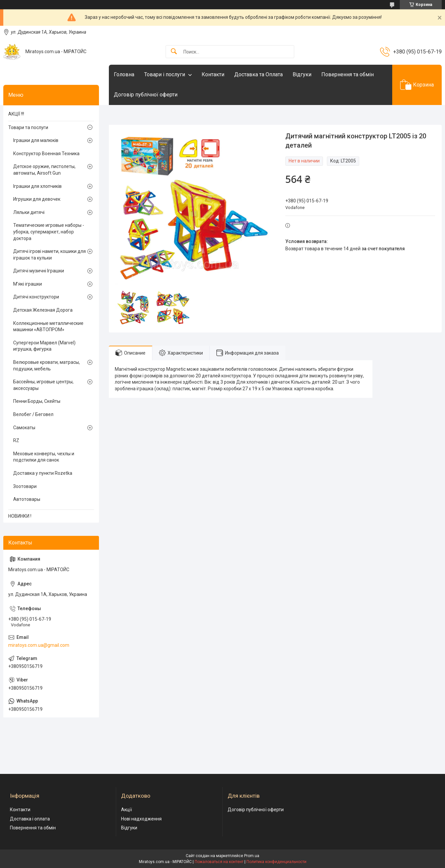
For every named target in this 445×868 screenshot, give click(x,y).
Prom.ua (252, 856)
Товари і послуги (165, 74)
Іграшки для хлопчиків (37, 186)
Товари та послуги (28, 127)
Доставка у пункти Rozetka (43, 473)
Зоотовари (25, 486)
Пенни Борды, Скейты (37, 401)
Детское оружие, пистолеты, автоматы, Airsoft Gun (44, 170)
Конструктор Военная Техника (46, 154)
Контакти (213, 74)
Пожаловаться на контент (219, 862)
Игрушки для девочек (37, 199)
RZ (16, 440)
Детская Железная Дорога (43, 310)
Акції (127, 810)
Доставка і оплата (30, 819)
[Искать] (174, 52)
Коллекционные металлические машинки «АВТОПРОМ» (48, 327)
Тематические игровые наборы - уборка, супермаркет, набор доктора (49, 232)
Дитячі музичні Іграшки (39, 271)
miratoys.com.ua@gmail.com (39, 645)
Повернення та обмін (348, 74)
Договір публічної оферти (146, 95)
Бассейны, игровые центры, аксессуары (43, 385)
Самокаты (24, 428)
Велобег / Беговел (33, 414)
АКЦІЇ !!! (16, 114)
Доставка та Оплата (258, 74)
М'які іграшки (28, 284)
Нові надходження (141, 819)
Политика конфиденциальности (276, 862)
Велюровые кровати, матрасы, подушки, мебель (47, 365)
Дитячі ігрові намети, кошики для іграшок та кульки (49, 255)
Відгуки (302, 74)
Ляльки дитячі (29, 212)
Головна (124, 74)
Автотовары (27, 499)
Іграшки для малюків (36, 140)
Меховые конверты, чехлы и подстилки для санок (44, 457)
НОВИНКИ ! (20, 516)
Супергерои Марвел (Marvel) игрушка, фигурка (44, 346)
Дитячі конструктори (36, 297)
